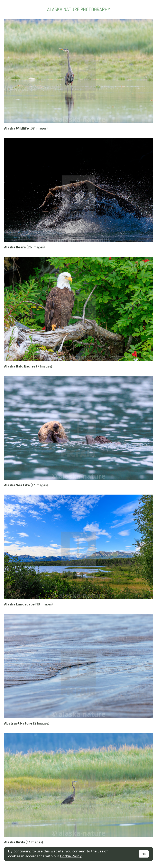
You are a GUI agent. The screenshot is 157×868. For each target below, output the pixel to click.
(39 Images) (26, 128)
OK (144, 854)
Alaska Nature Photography (79, 9)
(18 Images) (28, 604)
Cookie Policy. (71, 856)
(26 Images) (24, 247)
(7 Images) (28, 366)
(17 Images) (26, 485)
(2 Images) (27, 723)
